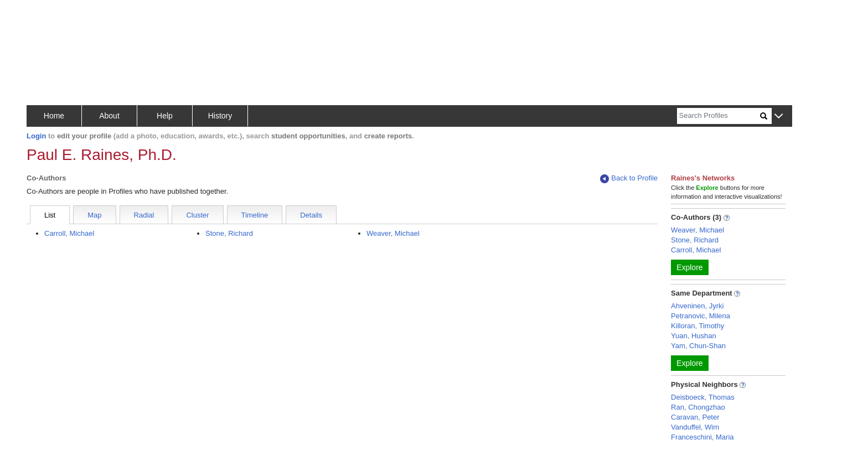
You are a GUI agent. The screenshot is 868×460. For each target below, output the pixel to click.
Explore (689, 267)
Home (54, 116)
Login (36, 136)
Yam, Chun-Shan (698, 346)
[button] (779, 117)
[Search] (719, 116)
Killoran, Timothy (697, 326)
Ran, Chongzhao (698, 407)
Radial (144, 215)
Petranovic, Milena (701, 316)
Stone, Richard (229, 233)
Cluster (197, 215)
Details (311, 215)
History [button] (220, 116)
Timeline (255, 215)
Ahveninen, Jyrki (697, 306)
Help (165, 116)
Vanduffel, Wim (695, 427)
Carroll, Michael (69, 233)
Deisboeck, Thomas (703, 397)
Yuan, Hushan (694, 336)
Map (94, 215)
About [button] (109, 116)
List (50, 215)
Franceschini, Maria (702, 437)
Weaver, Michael (393, 233)
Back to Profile (629, 179)
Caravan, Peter (695, 417)
